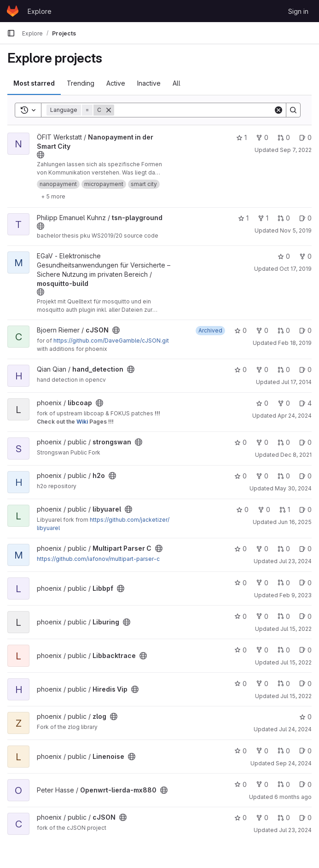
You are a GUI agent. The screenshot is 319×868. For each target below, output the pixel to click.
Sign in (298, 11)
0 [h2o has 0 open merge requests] (284, 476)
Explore (40, 11)
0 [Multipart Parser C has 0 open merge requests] (284, 549)
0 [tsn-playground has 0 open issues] (305, 218)
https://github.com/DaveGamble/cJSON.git (111, 341)
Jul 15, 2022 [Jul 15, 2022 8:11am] (296, 629)
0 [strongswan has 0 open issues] (305, 442)
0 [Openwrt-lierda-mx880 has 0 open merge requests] (284, 784)
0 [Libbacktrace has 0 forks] (262, 650)
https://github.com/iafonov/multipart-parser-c (98, 559)
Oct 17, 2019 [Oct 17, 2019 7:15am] (296, 269)
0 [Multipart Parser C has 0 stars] (241, 549)
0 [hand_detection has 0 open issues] (305, 370)
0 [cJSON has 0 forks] (262, 330)
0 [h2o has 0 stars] (241, 476)
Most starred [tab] (34, 83)
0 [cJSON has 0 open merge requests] (284, 330)
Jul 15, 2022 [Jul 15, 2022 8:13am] (296, 696)
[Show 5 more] (53, 196)
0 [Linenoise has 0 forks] (262, 751)
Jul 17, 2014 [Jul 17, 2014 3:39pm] (296, 382)
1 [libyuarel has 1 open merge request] (285, 510)
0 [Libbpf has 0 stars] (241, 583)
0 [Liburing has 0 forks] (262, 616)
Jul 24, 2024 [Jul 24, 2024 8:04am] (295, 729)
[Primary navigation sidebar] (11, 33)
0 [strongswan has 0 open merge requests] (284, 442)
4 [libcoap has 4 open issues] (305, 403)
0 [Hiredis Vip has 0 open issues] (305, 684)
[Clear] (278, 110)
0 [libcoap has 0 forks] (284, 403)
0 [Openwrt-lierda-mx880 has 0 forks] (262, 784)
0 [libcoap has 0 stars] (262, 403)
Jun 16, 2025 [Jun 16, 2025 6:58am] (295, 522)
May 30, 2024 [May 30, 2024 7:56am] (293, 488)
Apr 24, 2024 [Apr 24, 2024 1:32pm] (295, 416)
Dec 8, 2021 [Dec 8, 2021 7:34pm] (296, 455)
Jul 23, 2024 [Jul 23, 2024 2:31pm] (295, 830)
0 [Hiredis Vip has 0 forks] (262, 684)
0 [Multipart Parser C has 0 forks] (262, 549)
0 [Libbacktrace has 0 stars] (241, 650)
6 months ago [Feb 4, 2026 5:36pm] (293, 797)
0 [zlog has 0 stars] (305, 717)
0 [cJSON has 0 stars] (241, 330)
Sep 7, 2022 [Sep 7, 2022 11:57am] (296, 150)
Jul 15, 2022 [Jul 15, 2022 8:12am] (296, 662)
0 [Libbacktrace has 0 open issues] (305, 650)
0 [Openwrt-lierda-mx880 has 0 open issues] (305, 784)
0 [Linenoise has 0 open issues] (305, 751)
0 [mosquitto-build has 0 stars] (284, 256)
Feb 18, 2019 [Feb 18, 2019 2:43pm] (295, 343)
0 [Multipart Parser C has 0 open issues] (305, 549)
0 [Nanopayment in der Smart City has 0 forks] (262, 137)
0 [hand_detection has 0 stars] (241, 370)
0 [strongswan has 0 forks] (262, 442)
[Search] (194, 110)
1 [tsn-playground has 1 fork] (263, 218)
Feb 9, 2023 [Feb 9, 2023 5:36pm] (296, 595)
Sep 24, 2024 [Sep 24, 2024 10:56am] (294, 763)
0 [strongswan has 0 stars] (241, 442)
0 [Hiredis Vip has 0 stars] (241, 684)
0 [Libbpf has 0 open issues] (305, 583)
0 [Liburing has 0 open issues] (305, 616)
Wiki (82, 422)
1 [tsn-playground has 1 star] (243, 218)
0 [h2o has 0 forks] (262, 476)
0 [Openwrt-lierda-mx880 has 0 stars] (241, 784)
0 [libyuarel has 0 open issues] (305, 510)
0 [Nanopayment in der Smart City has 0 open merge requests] (284, 137)
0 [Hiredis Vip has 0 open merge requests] (284, 684)
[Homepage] (13, 11)
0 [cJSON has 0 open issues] (305, 330)
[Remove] (109, 110)
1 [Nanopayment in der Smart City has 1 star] (241, 137)
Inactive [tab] (149, 83)
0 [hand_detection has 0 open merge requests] (284, 370)
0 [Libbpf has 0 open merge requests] (284, 583)
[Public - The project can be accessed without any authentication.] (41, 155)
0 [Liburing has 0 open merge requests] (284, 616)
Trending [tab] (81, 83)
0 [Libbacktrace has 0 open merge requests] (284, 650)
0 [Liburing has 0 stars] (241, 616)
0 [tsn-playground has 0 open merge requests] (284, 218)
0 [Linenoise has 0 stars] (241, 751)
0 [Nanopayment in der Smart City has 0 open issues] (305, 137)
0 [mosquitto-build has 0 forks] (305, 256)
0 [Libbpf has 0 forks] (262, 583)
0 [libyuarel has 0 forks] (264, 510)
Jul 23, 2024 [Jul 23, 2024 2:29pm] (295, 561)
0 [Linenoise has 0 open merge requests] (284, 751)
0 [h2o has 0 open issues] (305, 476)
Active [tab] (116, 83)
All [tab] (177, 83)
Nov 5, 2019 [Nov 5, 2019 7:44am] (296, 230)
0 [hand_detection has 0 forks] (262, 370)
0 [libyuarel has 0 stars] (242, 510)
